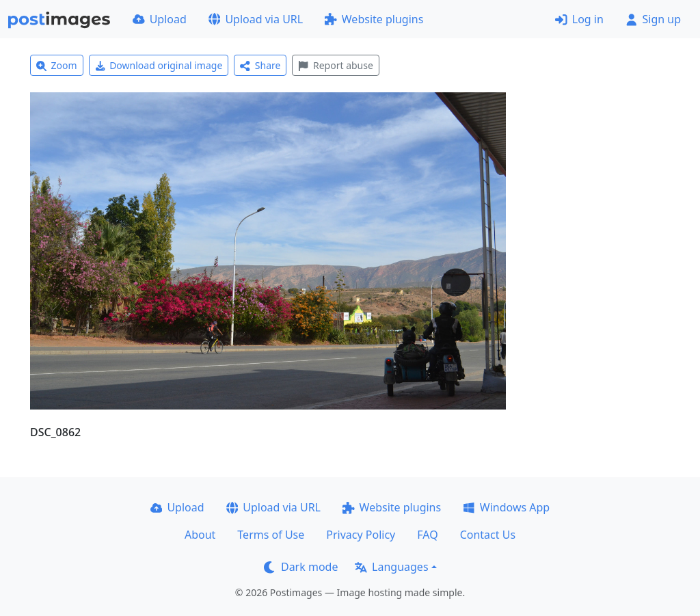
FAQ (427, 535)
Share (260, 65)
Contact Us (488, 535)
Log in (579, 19)
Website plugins (374, 19)
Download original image (159, 65)
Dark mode (301, 567)
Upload (160, 19)
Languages (391, 567)
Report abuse (335, 65)
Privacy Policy (361, 535)
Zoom (57, 65)
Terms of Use (271, 535)
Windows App (506, 507)
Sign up (653, 19)
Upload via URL (256, 19)
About (200, 535)
